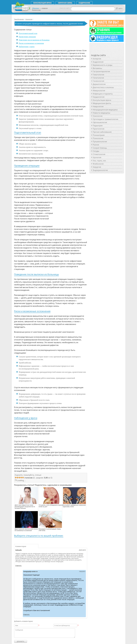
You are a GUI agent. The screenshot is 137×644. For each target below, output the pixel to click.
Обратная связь (65, 3)
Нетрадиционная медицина (105, 110)
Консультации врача (102, 100)
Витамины (97, 68)
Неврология (98, 106)
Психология (98, 138)
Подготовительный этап (28, 33)
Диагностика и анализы (103, 87)
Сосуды (96, 151)
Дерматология (99, 84)
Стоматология (99, 154)
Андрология (98, 62)
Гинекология (99, 81)
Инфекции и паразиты (103, 94)
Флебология (98, 164)
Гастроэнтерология (101, 71)
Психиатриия (99, 135)
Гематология (99, 75)
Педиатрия (98, 126)
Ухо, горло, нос (99, 161)
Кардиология (99, 97)
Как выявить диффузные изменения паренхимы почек (74, 506)
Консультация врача (43, 3)
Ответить (19, 566)
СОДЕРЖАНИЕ (84, 3)
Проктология (99, 129)
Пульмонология (100, 142)
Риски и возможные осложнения (31, 43)
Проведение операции (27, 37)
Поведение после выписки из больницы (34, 40)
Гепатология (98, 78)
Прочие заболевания (102, 132)
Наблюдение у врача (27, 47)
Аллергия (97, 59)
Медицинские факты (102, 103)
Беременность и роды (103, 65)
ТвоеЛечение (19, 19)
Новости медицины (101, 113)
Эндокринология (100, 170)
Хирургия (97, 167)
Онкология (98, 116)
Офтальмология (100, 122)
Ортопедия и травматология (106, 119)
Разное (96, 145)
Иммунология (99, 91)
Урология (29, 19)
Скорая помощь (100, 148)
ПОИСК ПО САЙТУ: (65, 8)
